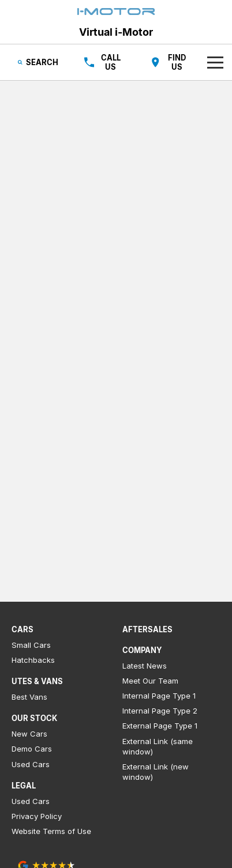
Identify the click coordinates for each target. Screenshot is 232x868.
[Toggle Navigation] (215, 62)
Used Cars (31, 764)
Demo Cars (32, 749)
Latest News (145, 666)
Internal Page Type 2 (160, 711)
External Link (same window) (158, 746)
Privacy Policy (37, 816)
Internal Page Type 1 (159, 696)
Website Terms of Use (51, 831)
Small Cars (31, 645)
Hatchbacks (33, 660)
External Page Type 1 (160, 726)
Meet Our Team (150, 681)
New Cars (29, 734)
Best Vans (29, 697)
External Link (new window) (156, 772)
